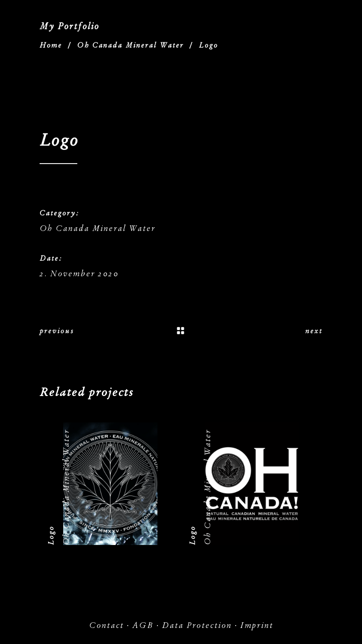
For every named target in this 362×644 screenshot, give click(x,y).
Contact (107, 625)
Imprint (257, 625)
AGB (143, 625)
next (314, 331)
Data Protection (197, 625)
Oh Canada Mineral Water (131, 45)
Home (51, 45)
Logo (51, 535)
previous (57, 331)
